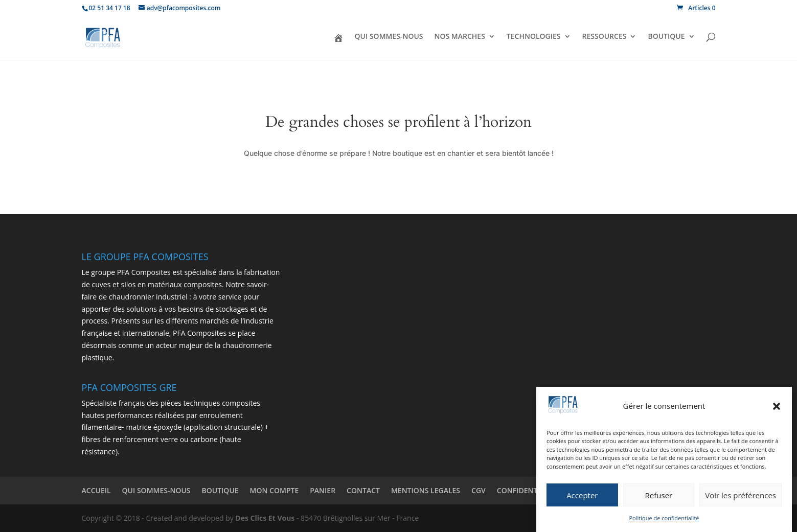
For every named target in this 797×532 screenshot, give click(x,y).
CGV (479, 490)
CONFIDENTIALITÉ (528, 490)
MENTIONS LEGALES (426, 490)
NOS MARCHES (460, 37)
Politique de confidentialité (664, 518)
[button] (777, 406)
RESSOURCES (605, 37)
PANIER (323, 490)
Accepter (582, 495)
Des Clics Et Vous (265, 518)
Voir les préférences (741, 495)
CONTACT (363, 490)
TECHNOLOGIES (534, 37)
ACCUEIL (96, 490)
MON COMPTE (275, 490)
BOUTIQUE (666, 37)
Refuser (659, 495)
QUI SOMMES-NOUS (389, 37)
